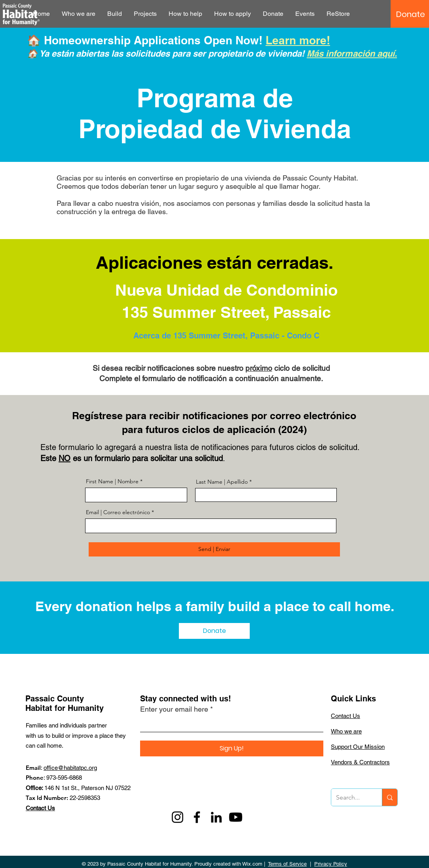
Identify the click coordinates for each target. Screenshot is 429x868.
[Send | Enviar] (214, 549)
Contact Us (40, 808)
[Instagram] (177, 817)
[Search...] (351, 797)
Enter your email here (174, 709)
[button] (79, 14)
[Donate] (411, 14)
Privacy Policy (331, 864)
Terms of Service (287, 864)
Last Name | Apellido (222, 482)
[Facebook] (197, 817)
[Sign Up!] (232, 748)
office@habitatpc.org (70, 768)
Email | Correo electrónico (118, 512)
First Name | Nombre (113, 481)
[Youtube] (236, 817)
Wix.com (252, 864)
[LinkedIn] (216, 817)
